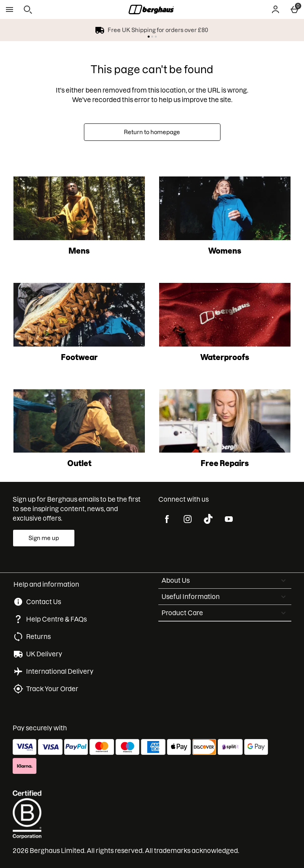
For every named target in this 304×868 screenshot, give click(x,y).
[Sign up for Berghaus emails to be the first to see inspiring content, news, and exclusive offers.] (44, 538)
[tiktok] (208, 519)
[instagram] (188, 519)
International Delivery (60, 671)
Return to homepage (152, 132)
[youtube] (229, 519)
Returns (38, 637)
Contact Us (44, 602)
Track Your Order (52, 689)
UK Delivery (44, 654)
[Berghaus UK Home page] (151, 9)
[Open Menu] (9, 9)
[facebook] (167, 519)
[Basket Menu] (294, 9)
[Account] (275, 9)
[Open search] (28, 9)
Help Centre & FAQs (56, 619)
